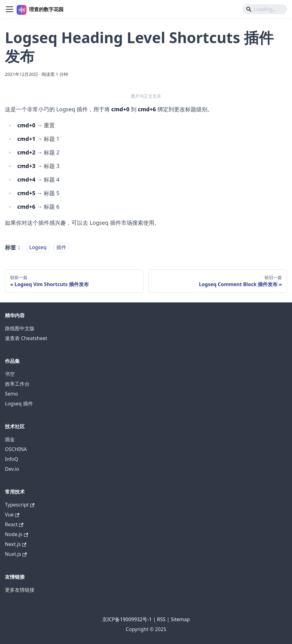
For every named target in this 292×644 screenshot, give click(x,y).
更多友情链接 (20, 590)
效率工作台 (17, 384)
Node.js (16, 534)
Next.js (16, 544)
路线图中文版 (20, 328)
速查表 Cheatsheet (26, 338)
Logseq (38, 248)
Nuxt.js (16, 554)
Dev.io (12, 469)
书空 (10, 374)
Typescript (20, 505)
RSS (161, 619)
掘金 (10, 439)
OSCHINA (16, 449)
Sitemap (180, 619)
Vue (12, 515)
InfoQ (12, 459)
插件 (61, 248)
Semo (11, 394)
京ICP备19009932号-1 (127, 619)
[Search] (265, 9)
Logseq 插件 (19, 404)
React (14, 524)
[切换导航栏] (10, 9)
